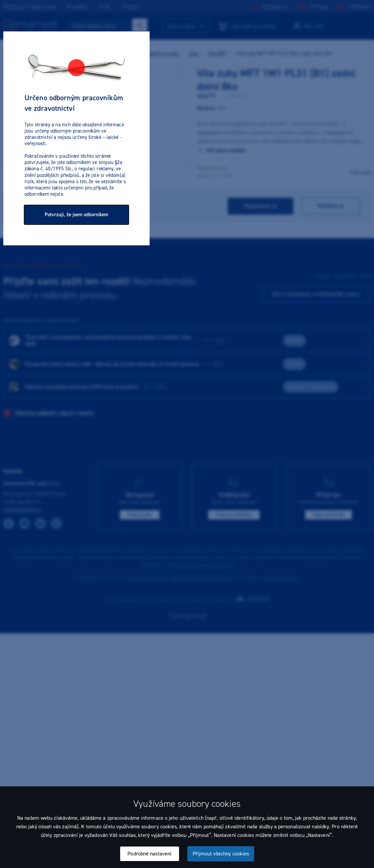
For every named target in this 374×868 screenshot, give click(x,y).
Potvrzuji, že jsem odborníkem (76, 215)
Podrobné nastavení (149, 854)
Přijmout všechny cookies (221, 854)
